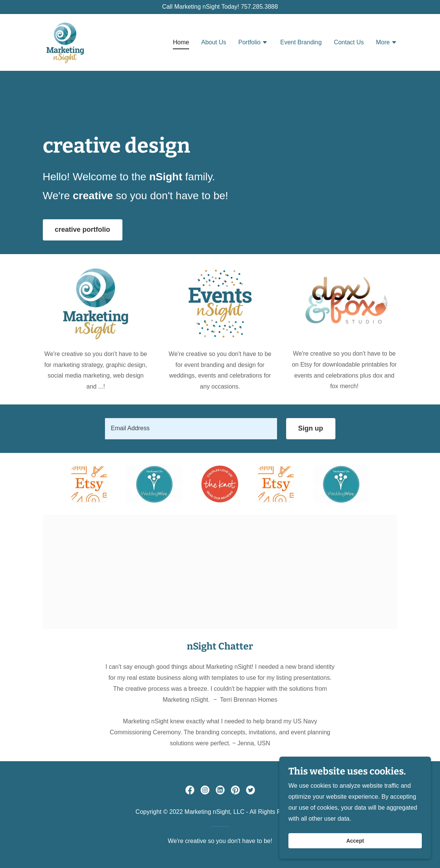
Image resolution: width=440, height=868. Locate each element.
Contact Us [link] (349, 42)
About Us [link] (214, 42)
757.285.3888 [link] (259, 7)
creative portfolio (83, 229)
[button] (253, 43)
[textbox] (191, 429)
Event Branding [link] (301, 42)
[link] (65, 42)
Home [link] (181, 42)
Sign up (311, 428)
